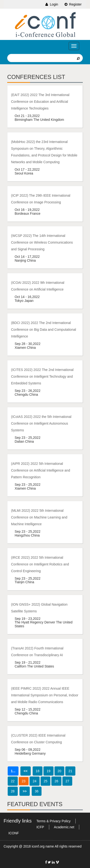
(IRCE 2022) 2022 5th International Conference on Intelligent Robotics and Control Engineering (40, 564)
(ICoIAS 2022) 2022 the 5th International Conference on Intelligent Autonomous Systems (41, 423)
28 (13, 791)
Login (51, 4)
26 (56, 781)
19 (48, 771)
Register (73, 4)
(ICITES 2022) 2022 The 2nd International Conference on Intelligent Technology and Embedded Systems (42, 376)
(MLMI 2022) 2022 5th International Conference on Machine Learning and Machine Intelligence (39, 517)
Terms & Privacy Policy (54, 821)
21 (70, 771)
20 (60, 771)
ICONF (14, 833)
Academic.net (64, 827)
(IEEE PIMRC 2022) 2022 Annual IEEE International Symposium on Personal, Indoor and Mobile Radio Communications (45, 695)
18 (38, 771)
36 (37, 791)
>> (24, 791)
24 (35, 781)
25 (46, 781)
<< (25, 771)
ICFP (40, 827)
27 (67, 781)
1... (13, 771)
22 (13, 781)
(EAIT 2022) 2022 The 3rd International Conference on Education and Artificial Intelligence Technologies (40, 102)
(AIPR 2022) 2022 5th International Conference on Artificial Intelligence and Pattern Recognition (41, 470)
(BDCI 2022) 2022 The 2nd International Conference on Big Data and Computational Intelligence (44, 330)
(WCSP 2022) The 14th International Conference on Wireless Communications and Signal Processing (42, 242)
